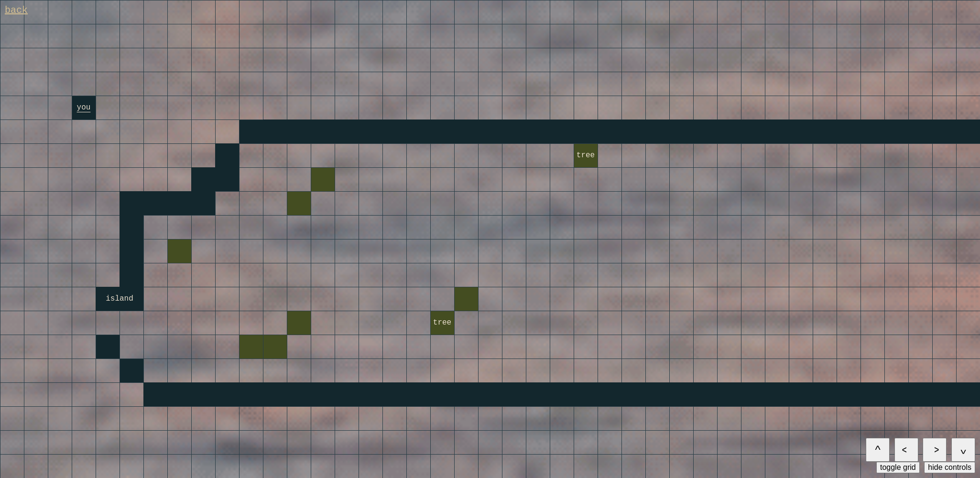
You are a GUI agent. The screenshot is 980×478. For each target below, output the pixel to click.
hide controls (950, 467)
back (16, 10)
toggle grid (898, 467)
